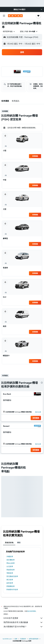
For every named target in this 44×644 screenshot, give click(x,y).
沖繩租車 (10, 556)
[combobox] (9, 31)
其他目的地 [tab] (9, 543)
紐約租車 (10, 583)
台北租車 (10, 566)
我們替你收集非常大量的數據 (23, 622)
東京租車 (10, 580)
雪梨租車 (10, 573)
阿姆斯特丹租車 (12, 590)
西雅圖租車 (11, 586)
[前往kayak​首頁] (15, 16)
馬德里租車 (11, 570)
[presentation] (42, 383)
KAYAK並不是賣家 (23, 618)
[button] (41, 9)
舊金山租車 (11, 563)
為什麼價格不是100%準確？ (23, 627)
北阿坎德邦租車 (34, 639)
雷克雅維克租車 (12, 576)
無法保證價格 (32, 611)
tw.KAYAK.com (7, 639)
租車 (16, 639)
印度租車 (23, 639)
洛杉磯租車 (11, 560)
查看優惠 (35, 156)
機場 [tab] (19, 543)
